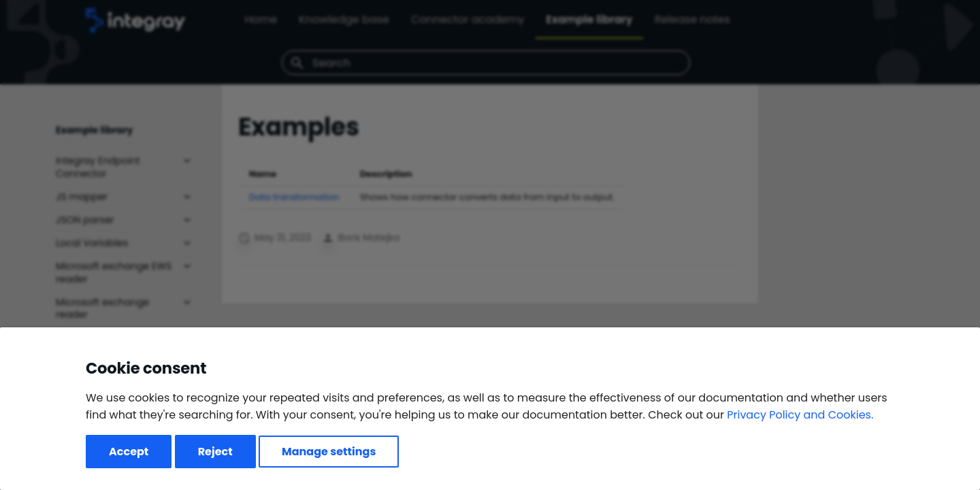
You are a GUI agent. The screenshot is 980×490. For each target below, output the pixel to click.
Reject (215, 452)
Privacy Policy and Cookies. (800, 415)
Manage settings (329, 452)
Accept (129, 452)
